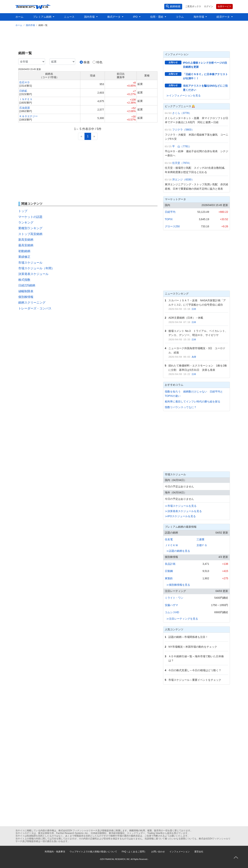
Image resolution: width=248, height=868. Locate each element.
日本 (194, 309)
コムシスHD (172, 612)
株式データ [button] (114, 17)
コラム (180, 17)
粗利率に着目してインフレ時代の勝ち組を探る (193, 402)
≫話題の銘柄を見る (178, 551)
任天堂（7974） (182, 163)
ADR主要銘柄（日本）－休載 (186, 318)
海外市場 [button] (199, 17)
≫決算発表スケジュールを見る (183, 511)
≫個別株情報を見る (178, 585)
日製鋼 (169, 571)
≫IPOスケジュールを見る (180, 516)
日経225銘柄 (27, 285)
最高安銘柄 (26, 245)
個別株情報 (26, 297)
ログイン (209, 6)
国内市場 (30, 25)
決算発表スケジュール (33, 274)
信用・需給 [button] (157, 17)
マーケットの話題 (30, 217)
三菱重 (200, 539)
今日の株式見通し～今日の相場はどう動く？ (195, 670)
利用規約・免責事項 (55, 852)
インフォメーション (180, 852)
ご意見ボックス (193, 6)
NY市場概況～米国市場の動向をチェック (193, 647)
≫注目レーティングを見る (182, 619)
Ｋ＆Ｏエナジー (28, 116)
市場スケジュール (30, 263)
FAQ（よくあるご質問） (134, 852)
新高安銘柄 (26, 240)
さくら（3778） (182, 113)
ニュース (69, 17)
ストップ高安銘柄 (30, 234)
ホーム (19, 17)
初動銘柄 (24, 251)
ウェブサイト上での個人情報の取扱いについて (93, 852)
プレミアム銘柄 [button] (43, 17)
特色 (99, 62)
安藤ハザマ (171, 605)
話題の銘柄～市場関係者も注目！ (188, 637)
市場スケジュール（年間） (36, 268)
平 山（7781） (182, 146)
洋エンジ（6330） (183, 179)
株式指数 (24, 280)
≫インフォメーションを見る (184, 95)
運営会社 (199, 852)
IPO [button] (136, 17)
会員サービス (224, 6)
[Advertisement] (124, 38)
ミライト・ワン (174, 598)
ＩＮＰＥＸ (26, 99)
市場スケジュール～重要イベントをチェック (195, 680)
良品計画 (170, 564)
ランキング (26, 223)
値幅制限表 (26, 291)
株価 (87, 62)
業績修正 (24, 257)
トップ (23, 211)
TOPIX (169, 219)
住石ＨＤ (25, 82)
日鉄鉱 (23, 91)
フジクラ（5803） (183, 130)
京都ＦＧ (202, 545)
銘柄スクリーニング (32, 303)
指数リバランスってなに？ (181, 407)
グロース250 (172, 226)
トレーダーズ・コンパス (35, 308)
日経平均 (170, 212)
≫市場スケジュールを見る (181, 506)
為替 (194, 357)
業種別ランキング (30, 228)
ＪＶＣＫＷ (171, 545)
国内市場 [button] (90, 17)
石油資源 (25, 108)
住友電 (169, 539)
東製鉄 (169, 578)
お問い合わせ (158, 852)
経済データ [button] (223, 17)
